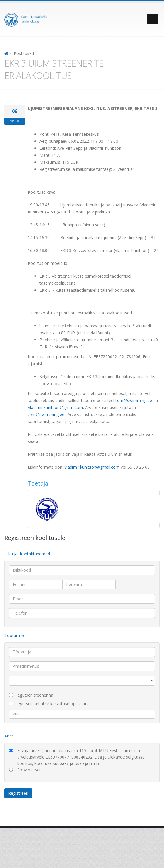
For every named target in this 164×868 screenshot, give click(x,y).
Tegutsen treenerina (31, 695)
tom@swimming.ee (134, 400)
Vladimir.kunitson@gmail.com (55, 407)
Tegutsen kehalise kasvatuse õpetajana (49, 703)
